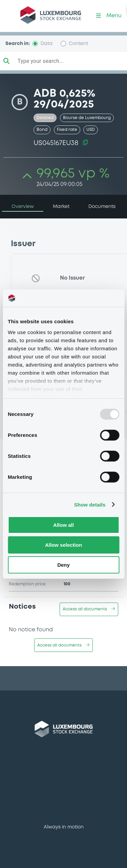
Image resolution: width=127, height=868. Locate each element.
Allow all (63, 525)
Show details (90, 504)
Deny (63, 565)
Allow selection (63, 545)
